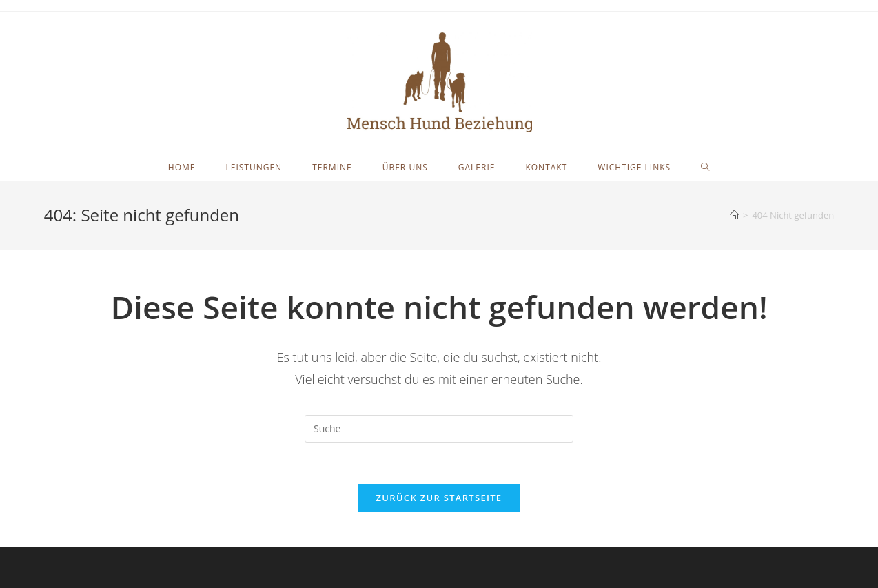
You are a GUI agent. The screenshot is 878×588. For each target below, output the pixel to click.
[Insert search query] (439, 429)
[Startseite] (734, 215)
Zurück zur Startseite (439, 498)
